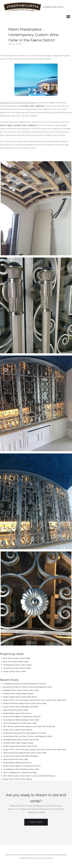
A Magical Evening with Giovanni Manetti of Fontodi (24, 684)
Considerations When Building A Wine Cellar (21, 720)
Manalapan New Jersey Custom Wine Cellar (21, 690)
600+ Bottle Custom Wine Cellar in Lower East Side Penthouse (29, 726)
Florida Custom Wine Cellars (14, 671)
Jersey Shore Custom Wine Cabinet (18, 730)
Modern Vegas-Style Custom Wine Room (20, 697)
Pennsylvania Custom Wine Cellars (17, 665)
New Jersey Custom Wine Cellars (17, 658)
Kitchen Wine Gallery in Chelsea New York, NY (22, 717)
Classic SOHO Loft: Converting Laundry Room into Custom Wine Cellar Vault (34, 700)
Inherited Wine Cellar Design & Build (18, 694)
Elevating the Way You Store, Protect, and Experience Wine (28, 687)
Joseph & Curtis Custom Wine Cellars (17, 103)
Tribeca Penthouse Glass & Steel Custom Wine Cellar (25, 703)
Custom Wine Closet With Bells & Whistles (21, 707)
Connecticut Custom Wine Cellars (17, 668)
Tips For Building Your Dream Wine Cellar (20, 723)
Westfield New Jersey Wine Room (17, 713)
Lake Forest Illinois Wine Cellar (15, 710)
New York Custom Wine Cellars (16, 662)
